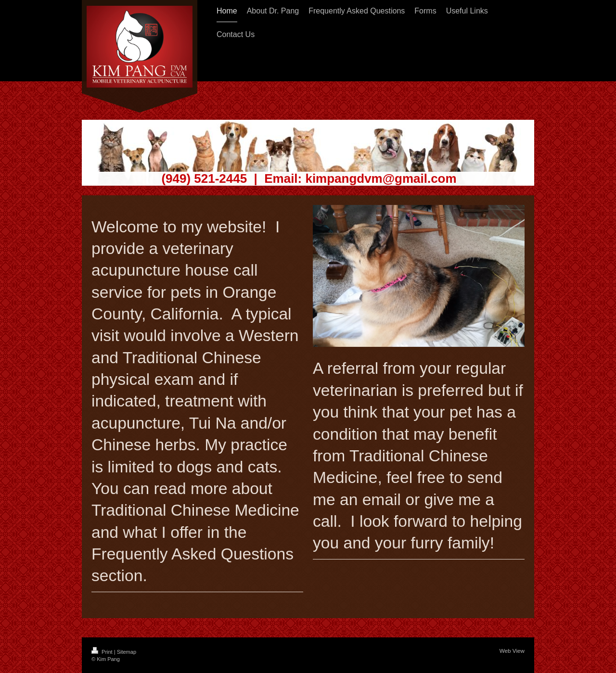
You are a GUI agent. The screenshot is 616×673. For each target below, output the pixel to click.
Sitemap (127, 652)
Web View (512, 651)
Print (103, 652)
